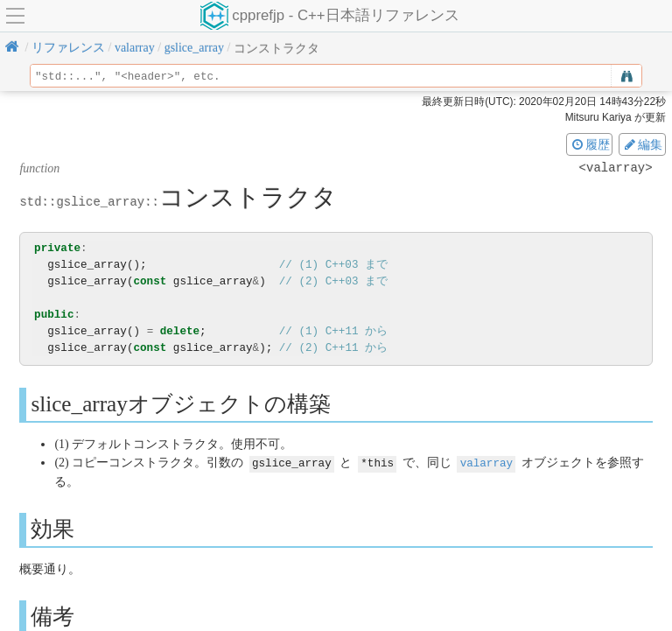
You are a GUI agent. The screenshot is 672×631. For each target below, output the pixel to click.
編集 (642, 144)
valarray (486, 463)
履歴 (590, 144)
